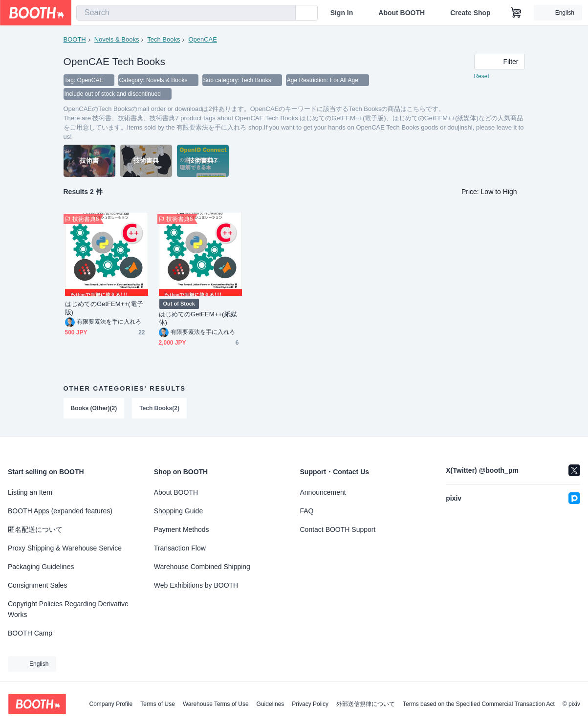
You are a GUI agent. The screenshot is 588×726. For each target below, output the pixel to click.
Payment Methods (182, 529)
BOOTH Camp (30, 633)
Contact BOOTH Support (338, 529)
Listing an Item (30, 492)
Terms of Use (158, 704)
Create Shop (470, 13)
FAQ (307, 511)
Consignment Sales (37, 585)
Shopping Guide (178, 511)
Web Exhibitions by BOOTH (196, 585)
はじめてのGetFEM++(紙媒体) (198, 318)
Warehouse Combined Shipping (202, 567)
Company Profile (111, 704)
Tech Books (163, 39)
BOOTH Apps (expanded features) (60, 511)
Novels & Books (117, 39)
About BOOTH (402, 13)
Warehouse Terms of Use (216, 704)
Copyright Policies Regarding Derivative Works (68, 609)
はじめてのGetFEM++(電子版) (104, 308)
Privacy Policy (310, 704)
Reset (482, 76)
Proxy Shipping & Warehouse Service (65, 548)
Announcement (323, 492)
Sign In (342, 13)
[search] (286, 13)
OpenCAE (203, 39)
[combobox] (186, 13)
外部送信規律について (366, 704)
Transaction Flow (180, 548)
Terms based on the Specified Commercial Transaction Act (479, 704)
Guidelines (271, 704)
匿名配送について (35, 529)
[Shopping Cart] (516, 13)
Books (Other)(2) (94, 408)
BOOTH (75, 39)
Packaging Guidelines (41, 567)
